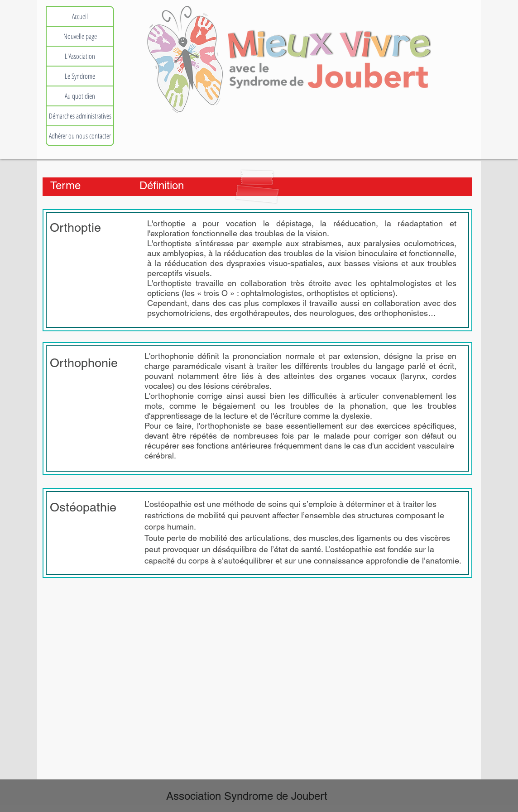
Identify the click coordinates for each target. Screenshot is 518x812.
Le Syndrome (80, 76)
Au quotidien (80, 96)
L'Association (80, 56)
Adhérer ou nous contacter (80, 136)
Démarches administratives (80, 116)
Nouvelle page (80, 36)
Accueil (80, 16)
